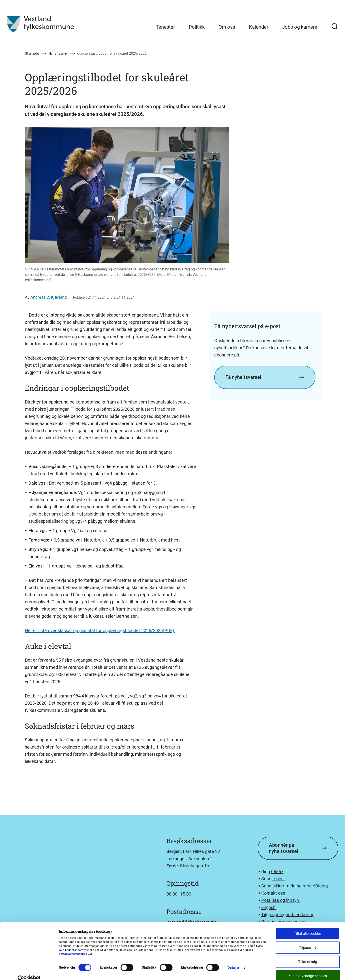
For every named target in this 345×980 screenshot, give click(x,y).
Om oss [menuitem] (227, 27)
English (268, 907)
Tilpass (308, 940)
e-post (279, 879)
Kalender (259, 27)
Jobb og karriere (300, 27)
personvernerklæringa (73, 947)
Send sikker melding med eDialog (295, 886)
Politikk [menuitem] (197, 27)
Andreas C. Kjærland (49, 297)
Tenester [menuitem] (165, 27)
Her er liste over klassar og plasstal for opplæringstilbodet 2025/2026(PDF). (100, 630)
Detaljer (233, 960)
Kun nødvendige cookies (308, 968)
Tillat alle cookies (308, 926)
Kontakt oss (273, 893)
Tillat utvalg (308, 954)
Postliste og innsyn (281, 900)
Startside (32, 53)
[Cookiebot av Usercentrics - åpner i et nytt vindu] (29, 971)
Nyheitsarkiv (58, 53)
